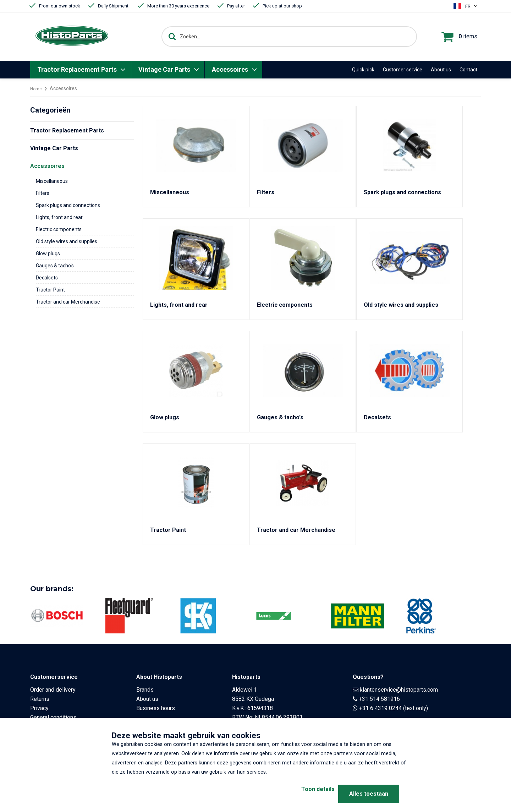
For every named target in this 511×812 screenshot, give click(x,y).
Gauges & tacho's (55, 266)
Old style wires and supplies (67, 241)
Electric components (59, 229)
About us (441, 70)
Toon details (305, 794)
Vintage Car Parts (164, 69)
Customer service (403, 70)
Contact (468, 70)
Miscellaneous (52, 181)
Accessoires (230, 69)
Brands (145, 690)
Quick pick (363, 70)
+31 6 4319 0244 (380, 708)
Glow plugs (48, 254)
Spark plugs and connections (68, 205)
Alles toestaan (369, 794)
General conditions (53, 717)
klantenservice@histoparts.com (399, 690)
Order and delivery (53, 690)
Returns (40, 699)
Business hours (156, 708)
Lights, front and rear (59, 217)
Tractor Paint (50, 290)
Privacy (39, 708)
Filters (43, 193)
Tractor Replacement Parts (77, 69)
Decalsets (47, 278)
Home (37, 88)
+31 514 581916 (379, 699)
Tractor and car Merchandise (68, 302)
